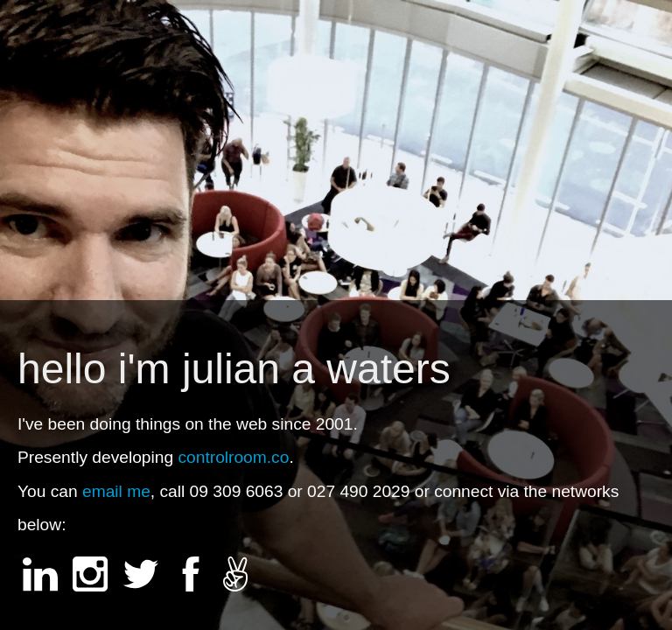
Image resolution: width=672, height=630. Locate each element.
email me (116, 491)
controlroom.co (233, 457)
